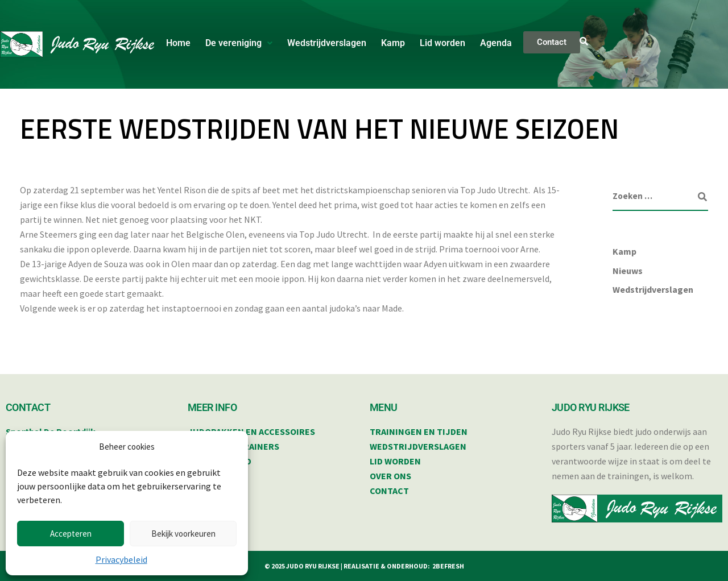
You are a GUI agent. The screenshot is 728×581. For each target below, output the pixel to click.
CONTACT (389, 491)
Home (178, 43)
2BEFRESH (448, 566)
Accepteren (71, 534)
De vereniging (239, 43)
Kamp (393, 43)
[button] (239, 43)
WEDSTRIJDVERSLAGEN (418, 446)
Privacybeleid (121, 559)
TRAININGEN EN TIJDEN (419, 431)
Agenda (496, 43)
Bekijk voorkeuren (183, 534)
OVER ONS (390, 476)
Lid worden (442, 43)
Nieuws (628, 271)
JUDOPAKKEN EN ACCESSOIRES (251, 431)
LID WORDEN (395, 461)
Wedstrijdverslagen (327, 43)
